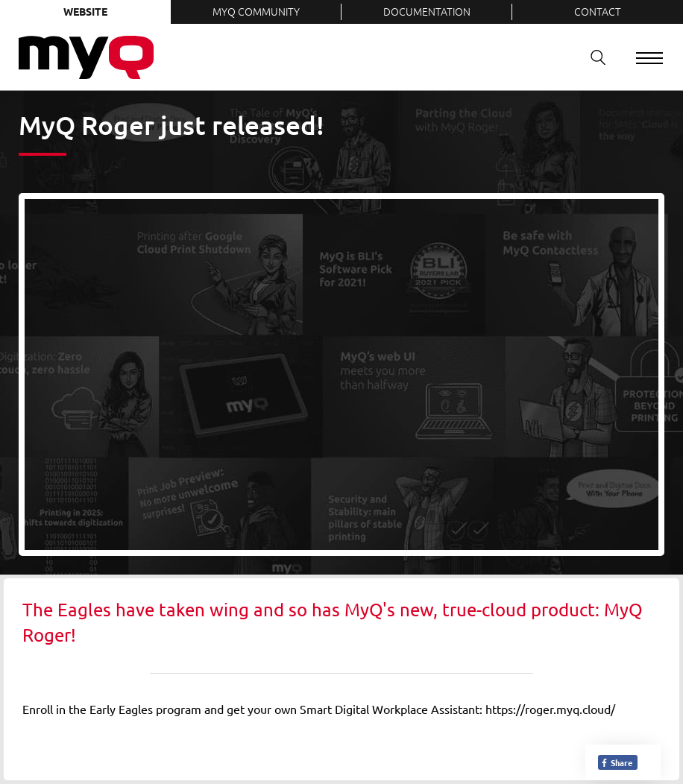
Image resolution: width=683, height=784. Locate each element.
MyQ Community (256, 11)
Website (85, 11)
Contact (598, 11)
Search (593, 57)
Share (616, 762)
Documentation (427, 11)
